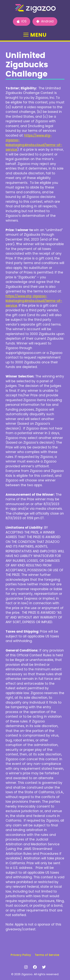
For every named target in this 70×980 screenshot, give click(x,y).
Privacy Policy (21, 955)
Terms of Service (47, 955)
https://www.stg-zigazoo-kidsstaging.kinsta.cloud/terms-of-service (34, 143)
